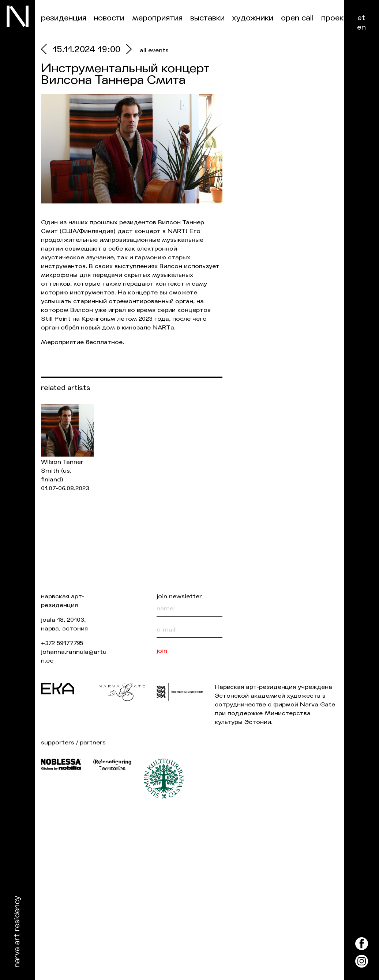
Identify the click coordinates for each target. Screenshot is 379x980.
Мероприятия (157, 18)
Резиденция (64, 18)
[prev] (47, 50)
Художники (253, 18)
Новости (109, 18)
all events (154, 50)
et (361, 18)
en (361, 27)
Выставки (207, 18)
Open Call (297, 18)
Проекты (337, 18)
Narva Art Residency (17, 932)
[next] (127, 50)
